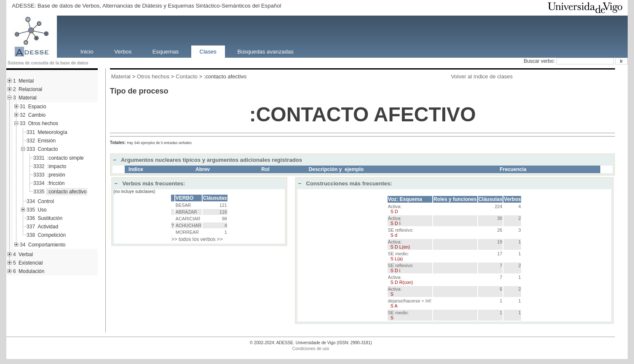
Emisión (47, 141)
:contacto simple (66, 158)
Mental (26, 81)
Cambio (37, 115)
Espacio (37, 107)
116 (223, 212)
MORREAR (187, 232)
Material (28, 98)
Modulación (31, 271)
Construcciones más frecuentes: (345, 183)
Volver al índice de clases (482, 76)
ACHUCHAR (189, 225)
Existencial (31, 263)
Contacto (48, 149)
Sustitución (50, 218)
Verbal (26, 254)
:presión (56, 175)
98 (225, 219)
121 (223, 205)
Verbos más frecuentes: (150, 183)
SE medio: (399, 256)
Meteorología (52, 132)
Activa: (395, 209)
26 (500, 230)
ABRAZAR (186, 212)
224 (498, 206)
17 (500, 254)
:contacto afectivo (67, 192)
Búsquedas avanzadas (265, 51)
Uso (42, 210)
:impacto (57, 166)
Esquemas (166, 51)
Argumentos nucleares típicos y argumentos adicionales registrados (208, 160)
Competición (52, 235)
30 (500, 218)
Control (46, 201)
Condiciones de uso (311, 349)
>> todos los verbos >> (197, 239)
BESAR (183, 205)
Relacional (30, 89)
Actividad (48, 227)
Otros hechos (43, 123)
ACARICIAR (188, 219)
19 (500, 242)
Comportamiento (47, 245)
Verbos (123, 51)
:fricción (56, 183)
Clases (208, 51)
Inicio (87, 51)
